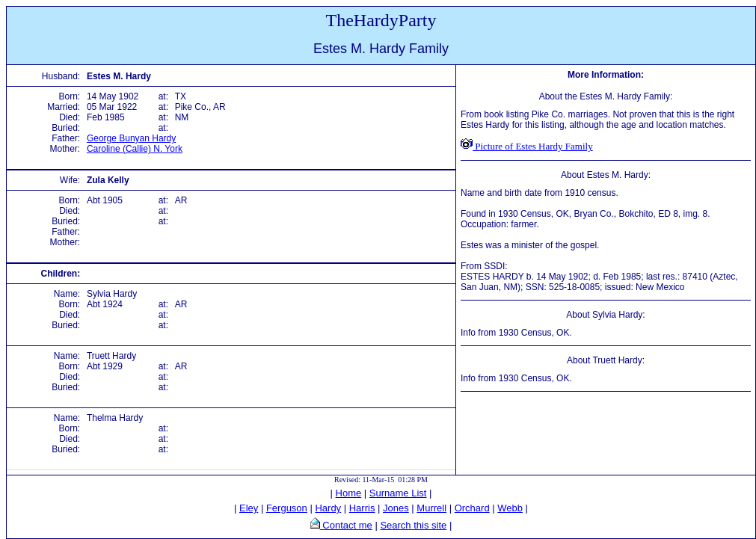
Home (349, 493)
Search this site (413, 525)
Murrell (431, 508)
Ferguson (287, 508)
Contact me (346, 525)
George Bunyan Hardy (131, 138)
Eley (249, 508)
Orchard (472, 508)
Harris (362, 508)
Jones (396, 508)
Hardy (328, 508)
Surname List (398, 493)
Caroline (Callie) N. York (135, 149)
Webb (510, 508)
